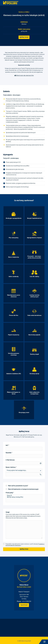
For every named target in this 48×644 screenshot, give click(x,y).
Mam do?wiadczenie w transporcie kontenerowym (22, 489)
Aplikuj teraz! (24, 37)
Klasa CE (24, 496)
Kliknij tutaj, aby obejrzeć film (25, 75)
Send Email (24, 605)
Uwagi (24, 525)
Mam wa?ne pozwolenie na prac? (17, 486)
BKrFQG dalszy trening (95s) (24, 497)
